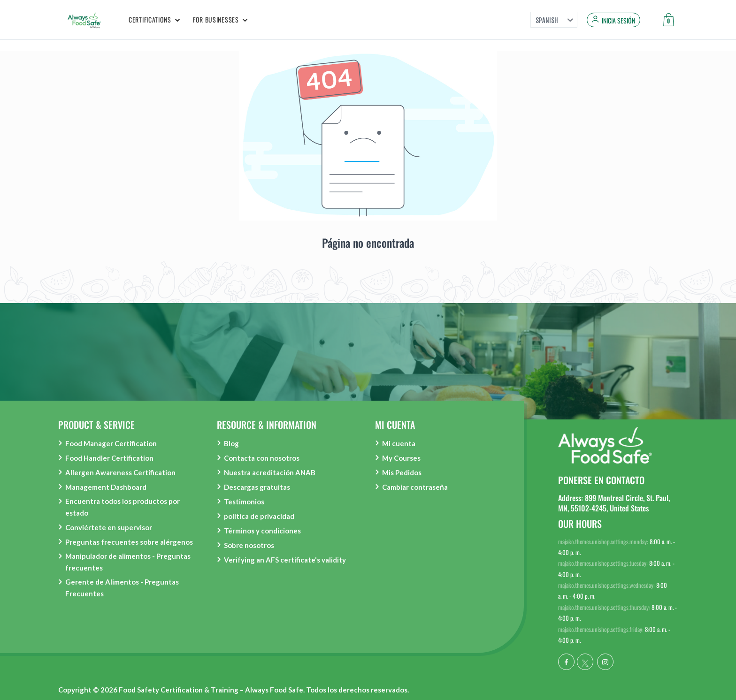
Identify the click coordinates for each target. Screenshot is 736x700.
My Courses (401, 458)
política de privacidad (259, 516)
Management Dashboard (106, 487)
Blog (231, 443)
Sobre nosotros (249, 545)
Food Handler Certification (109, 458)
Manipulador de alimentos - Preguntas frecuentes (128, 562)
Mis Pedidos (402, 472)
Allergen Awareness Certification (120, 472)
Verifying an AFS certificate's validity (285, 560)
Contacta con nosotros (262, 458)
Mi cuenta (399, 443)
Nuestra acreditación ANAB (270, 472)
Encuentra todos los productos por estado (123, 507)
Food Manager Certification (111, 443)
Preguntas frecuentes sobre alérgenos (129, 542)
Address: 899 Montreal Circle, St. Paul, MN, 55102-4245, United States (614, 503)
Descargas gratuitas (257, 487)
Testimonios (244, 502)
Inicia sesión (618, 21)
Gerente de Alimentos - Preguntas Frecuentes (122, 588)
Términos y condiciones (262, 531)
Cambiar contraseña (415, 487)
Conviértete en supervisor (109, 527)
